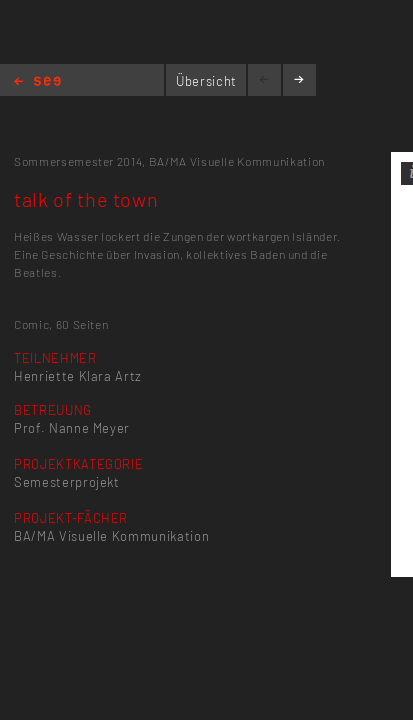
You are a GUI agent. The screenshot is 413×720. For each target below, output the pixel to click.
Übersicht (206, 81)
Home (37, 82)
